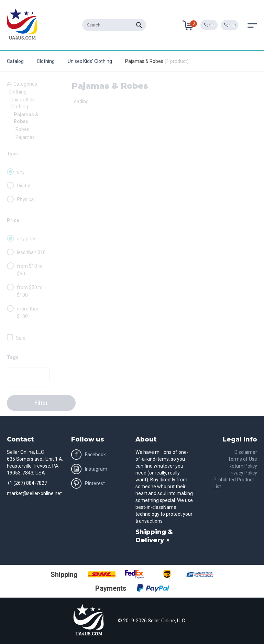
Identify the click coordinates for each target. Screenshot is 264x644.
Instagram (89, 469)
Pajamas (25, 137)
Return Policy (243, 466)
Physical (26, 199)
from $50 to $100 (30, 291)
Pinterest (88, 483)
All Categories (22, 84)
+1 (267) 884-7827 (27, 483)
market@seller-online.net (34, 493)
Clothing (46, 61)
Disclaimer (246, 452)
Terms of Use (243, 459)
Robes (22, 129)
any (21, 172)
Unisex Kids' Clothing (90, 61)
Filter (41, 403)
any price (27, 239)
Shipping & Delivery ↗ (154, 536)
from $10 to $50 (30, 270)
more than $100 (28, 313)
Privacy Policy (242, 473)
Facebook (89, 455)
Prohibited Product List (234, 483)
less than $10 (31, 252)
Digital (24, 186)
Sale (21, 338)
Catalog (15, 61)
